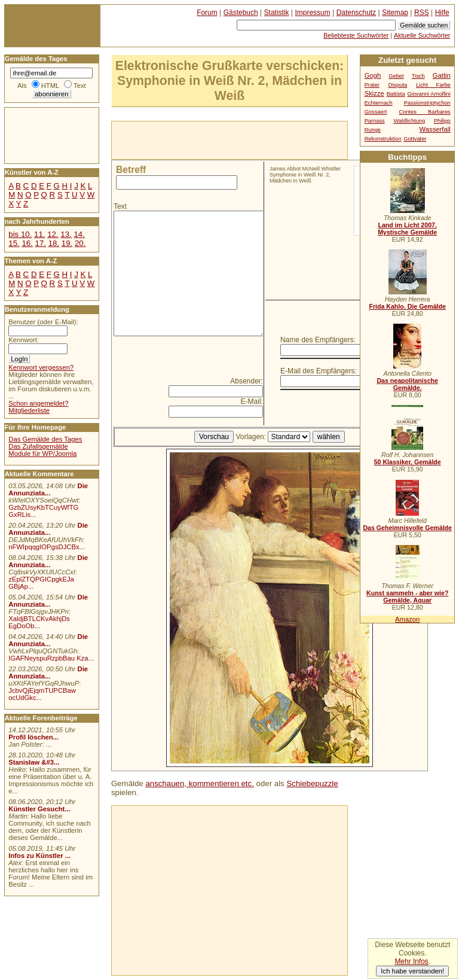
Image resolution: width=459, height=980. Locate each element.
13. (66, 234)
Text (120, 206)
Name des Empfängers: (318, 340)
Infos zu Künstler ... (39, 856)
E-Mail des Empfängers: (319, 371)
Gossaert (376, 112)
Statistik (277, 13)
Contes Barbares (425, 112)
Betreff (131, 170)
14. (79, 234)
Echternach (379, 103)
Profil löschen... (33, 737)
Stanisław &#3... (34, 762)
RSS (422, 13)
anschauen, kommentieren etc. (199, 783)
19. (67, 243)
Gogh (373, 75)
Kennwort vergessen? (41, 367)
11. (39, 234)
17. (41, 243)
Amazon (407, 619)
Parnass (375, 121)
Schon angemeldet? (38, 403)
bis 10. (20, 234)
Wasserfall (435, 129)
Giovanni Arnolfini (429, 94)
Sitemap (395, 13)
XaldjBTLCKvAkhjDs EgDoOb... (39, 622)
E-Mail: (252, 401)
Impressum (313, 13)
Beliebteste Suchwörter (356, 35)
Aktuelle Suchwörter (422, 35)
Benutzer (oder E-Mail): (43, 322)
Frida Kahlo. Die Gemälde (407, 306)
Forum (207, 13)
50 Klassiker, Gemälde (408, 462)
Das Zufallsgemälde (38, 446)
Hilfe (442, 13)
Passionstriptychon (427, 103)
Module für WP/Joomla (42, 454)
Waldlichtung (409, 121)
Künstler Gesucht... (39, 809)
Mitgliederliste (29, 410)
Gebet (396, 76)
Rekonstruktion (383, 139)
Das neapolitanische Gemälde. (407, 384)
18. (54, 243)
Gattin (442, 75)
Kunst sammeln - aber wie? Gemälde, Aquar (407, 596)
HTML (50, 86)
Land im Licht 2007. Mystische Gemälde (407, 229)
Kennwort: (24, 340)
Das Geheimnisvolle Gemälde (407, 528)
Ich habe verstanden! (412, 971)
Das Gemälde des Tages (45, 439)
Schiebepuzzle (312, 783)
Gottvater (415, 139)
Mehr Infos (411, 961)
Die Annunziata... (48, 489)
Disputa (398, 85)
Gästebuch (241, 13)
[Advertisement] (252, 139)
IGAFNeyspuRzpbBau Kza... (51, 658)
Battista (396, 94)
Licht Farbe (433, 85)
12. (53, 234)
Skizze (374, 93)
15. (14, 243)
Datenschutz (356, 13)
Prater (372, 85)
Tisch (418, 76)
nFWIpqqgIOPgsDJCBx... (47, 547)
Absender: (247, 381)
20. (80, 243)
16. (27, 243)
